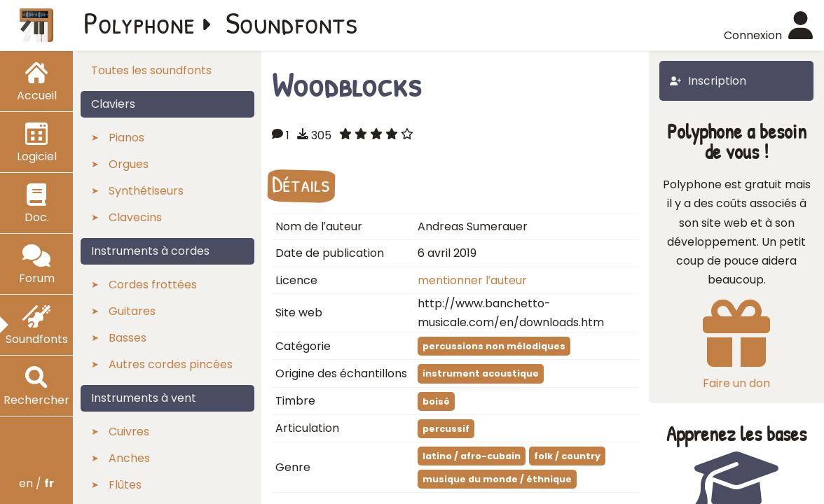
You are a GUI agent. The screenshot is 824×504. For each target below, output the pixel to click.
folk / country (567, 456)
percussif (446, 429)
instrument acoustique (481, 373)
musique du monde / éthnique (497, 479)
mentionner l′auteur (472, 280)
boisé (436, 401)
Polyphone (139, 22)
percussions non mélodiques (494, 346)
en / (36, 483)
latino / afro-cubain (472, 456)
